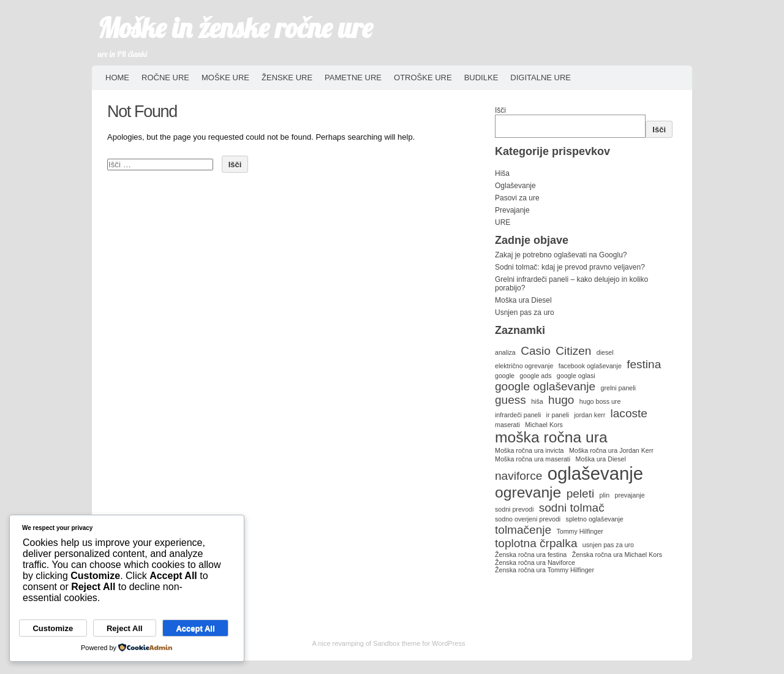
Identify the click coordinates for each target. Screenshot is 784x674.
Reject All (125, 628)
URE (503, 222)
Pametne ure (353, 78)
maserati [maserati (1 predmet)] (507, 425)
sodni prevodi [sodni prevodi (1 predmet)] (514, 509)
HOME (117, 78)
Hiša (502, 173)
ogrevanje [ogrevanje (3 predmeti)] (528, 492)
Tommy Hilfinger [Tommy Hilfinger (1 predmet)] (579, 531)
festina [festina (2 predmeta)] (644, 364)
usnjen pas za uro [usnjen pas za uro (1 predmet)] (608, 545)
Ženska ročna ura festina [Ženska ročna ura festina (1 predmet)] (531, 555)
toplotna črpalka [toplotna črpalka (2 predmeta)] (536, 543)
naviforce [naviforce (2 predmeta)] (518, 476)
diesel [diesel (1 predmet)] (605, 352)
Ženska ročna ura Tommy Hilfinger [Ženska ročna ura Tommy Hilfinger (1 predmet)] (545, 570)
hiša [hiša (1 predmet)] (537, 401)
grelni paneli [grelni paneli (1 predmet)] (618, 388)
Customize (53, 628)
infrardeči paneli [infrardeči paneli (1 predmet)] (518, 415)
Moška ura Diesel (523, 300)
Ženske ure (287, 78)
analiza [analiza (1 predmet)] (505, 352)
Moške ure (225, 78)
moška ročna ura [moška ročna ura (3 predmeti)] (551, 437)
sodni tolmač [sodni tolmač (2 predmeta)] (572, 508)
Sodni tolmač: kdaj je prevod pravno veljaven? (570, 267)
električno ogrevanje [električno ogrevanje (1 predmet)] (524, 366)
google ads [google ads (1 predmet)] (535, 376)
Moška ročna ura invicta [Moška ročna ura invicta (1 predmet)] (530, 450)
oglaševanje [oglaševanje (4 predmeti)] (596, 473)
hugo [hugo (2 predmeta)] (561, 400)
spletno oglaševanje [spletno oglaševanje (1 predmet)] (595, 519)
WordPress (448, 643)
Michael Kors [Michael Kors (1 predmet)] (544, 425)
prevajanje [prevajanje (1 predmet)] (629, 495)
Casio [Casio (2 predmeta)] (536, 351)
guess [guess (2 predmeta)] (511, 400)
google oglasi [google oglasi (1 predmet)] (576, 376)
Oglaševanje (515, 186)
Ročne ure (165, 78)
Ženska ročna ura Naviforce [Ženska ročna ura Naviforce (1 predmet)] (535, 562)
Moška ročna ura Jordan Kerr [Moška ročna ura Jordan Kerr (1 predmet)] (611, 450)
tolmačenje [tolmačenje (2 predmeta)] (523, 530)
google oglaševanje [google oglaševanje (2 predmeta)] (545, 386)
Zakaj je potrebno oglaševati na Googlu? (561, 255)
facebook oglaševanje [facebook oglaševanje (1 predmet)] (590, 366)
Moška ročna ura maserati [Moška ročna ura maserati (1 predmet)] (533, 459)
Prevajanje (512, 210)
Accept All (195, 628)
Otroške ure (423, 78)
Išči (500, 110)
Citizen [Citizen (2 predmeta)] (573, 351)
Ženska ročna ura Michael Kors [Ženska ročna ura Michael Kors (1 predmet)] (617, 555)
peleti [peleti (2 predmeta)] (581, 494)
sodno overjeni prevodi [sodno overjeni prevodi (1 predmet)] (528, 519)
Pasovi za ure (517, 198)
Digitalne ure (541, 78)
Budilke (481, 78)
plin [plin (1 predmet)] (605, 495)
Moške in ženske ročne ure (236, 28)
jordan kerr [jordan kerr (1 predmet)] (590, 415)
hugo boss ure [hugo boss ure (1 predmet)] (600, 401)
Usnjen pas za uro (525, 312)
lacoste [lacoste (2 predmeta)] (629, 413)
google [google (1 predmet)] (505, 376)
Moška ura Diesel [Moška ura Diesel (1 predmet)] (601, 459)
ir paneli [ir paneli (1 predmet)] (558, 415)
